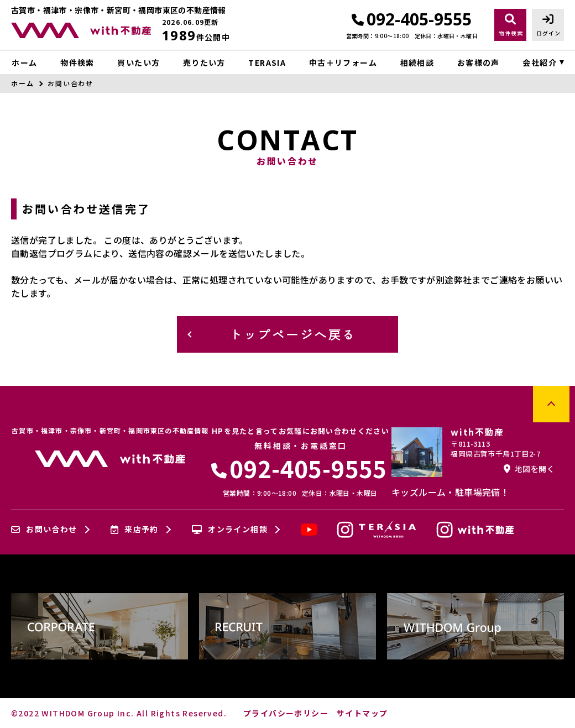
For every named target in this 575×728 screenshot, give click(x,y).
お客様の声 (479, 62)
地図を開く (529, 469)
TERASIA (267, 62)
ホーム (24, 62)
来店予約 (135, 530)
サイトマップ (362, 713)
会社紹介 (540, 62)
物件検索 (77, 62)
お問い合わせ (44, 530)
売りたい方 (204, 62)
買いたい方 (138, 62)
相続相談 (417, 62)
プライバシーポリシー (286, 713)
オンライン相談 (230, 530)
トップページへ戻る (293, 334)
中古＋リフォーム (343, 62)
